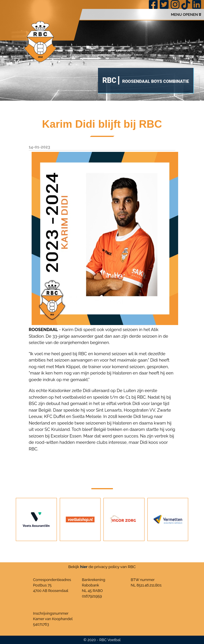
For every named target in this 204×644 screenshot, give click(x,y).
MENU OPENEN (186, 15)
